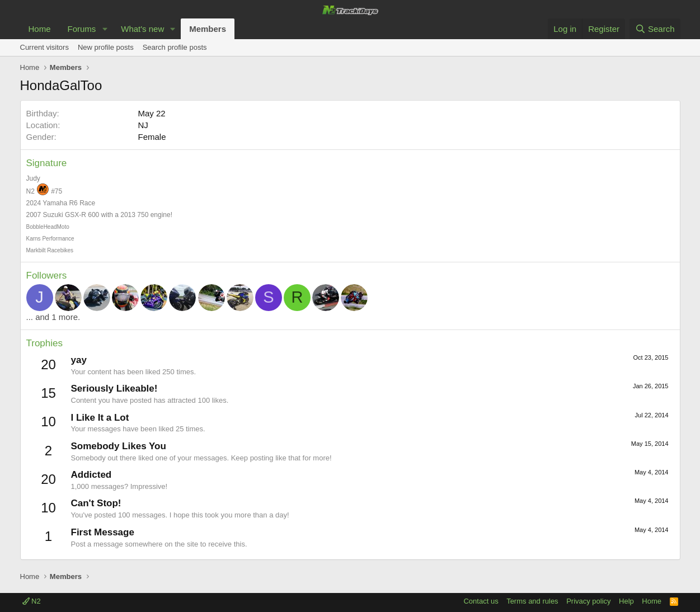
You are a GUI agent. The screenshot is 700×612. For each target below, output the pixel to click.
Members (208, 29)
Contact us (481, 601)
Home (40, 29)
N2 (32, 601)
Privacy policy (588, 601)
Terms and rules (532, 601)
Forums (82, 29)
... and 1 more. (53, 317)
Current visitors (44, 47)
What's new (142, 29)
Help (626, 601)
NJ (143, 125)
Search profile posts (175, 47)
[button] (105, 29)
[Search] (655, 29)
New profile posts (106, 47)
